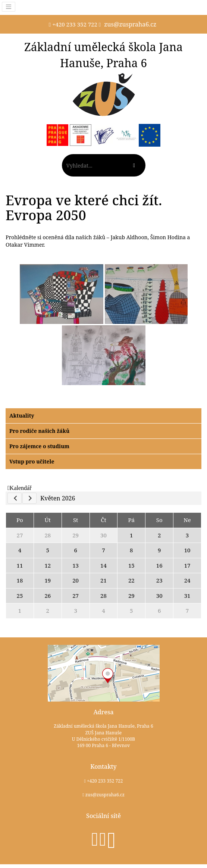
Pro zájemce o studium (39, 446)
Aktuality (22, 416)
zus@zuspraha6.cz (130, 24)
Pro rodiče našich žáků (39, 431)
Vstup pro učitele (32, 461)
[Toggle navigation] (9, 7)
